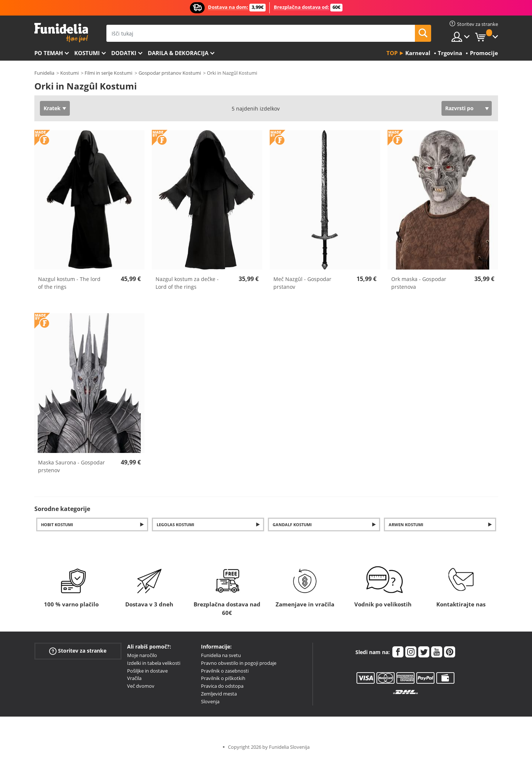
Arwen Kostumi (406, 524)
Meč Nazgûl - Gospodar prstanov (302, 283)
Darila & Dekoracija (178, 53)
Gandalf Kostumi (292, 524)
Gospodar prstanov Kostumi (170, 73)
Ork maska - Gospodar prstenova (419, 283)
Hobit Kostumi (57, 524)
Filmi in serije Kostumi (108, 73)
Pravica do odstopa (222, 686)
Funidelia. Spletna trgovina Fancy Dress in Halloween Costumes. (61, 33)
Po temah (49, 53)
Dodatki (124, 53)
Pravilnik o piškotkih (223, 678)
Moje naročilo (142, 655)
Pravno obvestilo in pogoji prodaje (239, 663)
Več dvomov (141, 686)
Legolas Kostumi (175, 524)
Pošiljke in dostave (147, 671)
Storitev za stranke (78, 651)
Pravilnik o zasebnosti (225, 671)
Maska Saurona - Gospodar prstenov (71, 466)
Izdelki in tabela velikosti (154, 663)
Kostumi (87, 53)
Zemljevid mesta (219, 694)
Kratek (52, 108)
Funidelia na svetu (221, 655)
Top (392, 53)
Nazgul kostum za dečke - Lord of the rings (187, 283)
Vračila (134, 678)
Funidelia (44, 73)
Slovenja (210, 701)
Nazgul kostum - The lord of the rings (69, 283)
